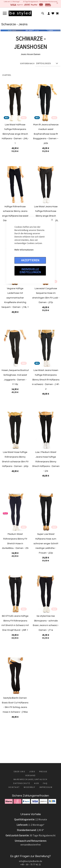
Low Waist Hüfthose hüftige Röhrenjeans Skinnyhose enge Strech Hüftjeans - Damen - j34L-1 (15, 134)
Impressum (46, 787)
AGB (37, 783)
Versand (31, 775)
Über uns (19, 771)
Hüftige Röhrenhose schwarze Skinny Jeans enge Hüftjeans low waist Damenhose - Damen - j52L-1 (15, 216)
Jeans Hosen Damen (30, 54)
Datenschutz (22, 783)
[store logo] (20, 13)
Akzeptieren (30, 260)
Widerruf (30, 787)
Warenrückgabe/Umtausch (30, 779)
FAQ (45, 783)
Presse (43, 771)
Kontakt (14, 787)
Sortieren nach (27, 63)
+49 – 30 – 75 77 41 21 (31, 864)
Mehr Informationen (24, 250)
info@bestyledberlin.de (31, 861)
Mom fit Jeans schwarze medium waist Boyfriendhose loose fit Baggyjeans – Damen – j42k (46, 134)
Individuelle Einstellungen (30, 271)
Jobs (32, 771)
